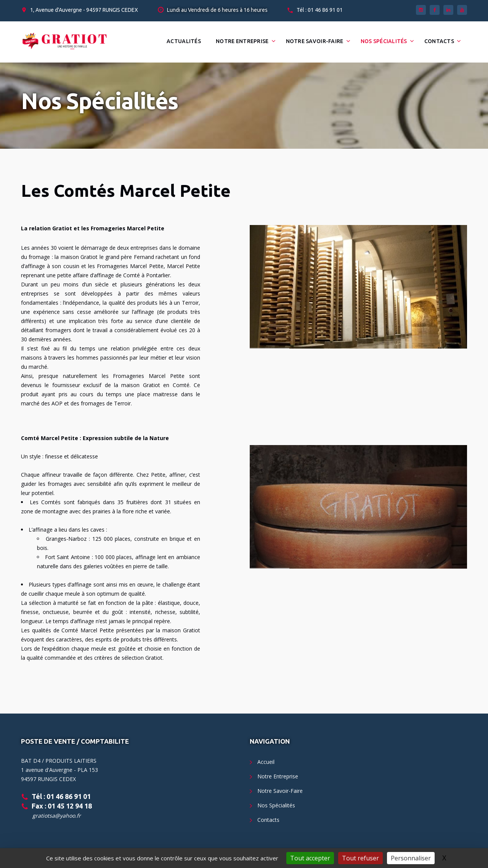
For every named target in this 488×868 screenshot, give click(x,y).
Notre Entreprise (242, 41)
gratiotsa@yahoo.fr (57, 816)
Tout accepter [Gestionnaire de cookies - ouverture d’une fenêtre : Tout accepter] (310, 858)
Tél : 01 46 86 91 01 (320, 10)
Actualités (184, 41)
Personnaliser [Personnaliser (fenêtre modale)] (411, 858)
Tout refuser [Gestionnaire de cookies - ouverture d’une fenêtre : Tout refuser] (360, 858)
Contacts (439, 41)
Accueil (266, 762)
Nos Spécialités (384, 41)
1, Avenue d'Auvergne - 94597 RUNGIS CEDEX (84, 10)
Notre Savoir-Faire (315, 41)
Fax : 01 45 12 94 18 (62, 806)
